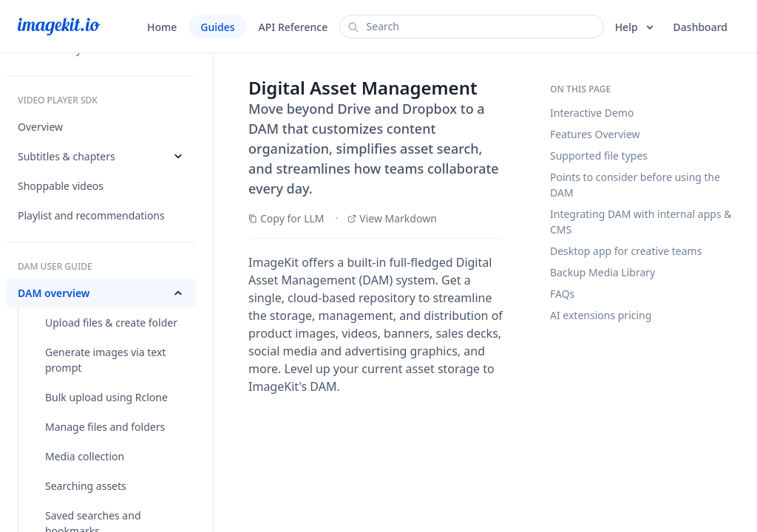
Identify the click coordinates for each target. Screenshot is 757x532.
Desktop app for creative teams (626, 251)
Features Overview (595, 134)
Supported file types (599, 156)
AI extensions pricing (601, 315)
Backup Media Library (602, 272)
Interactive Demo (592, 113)
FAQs (562, 294)
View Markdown (392, 218)
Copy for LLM (286, 218)
